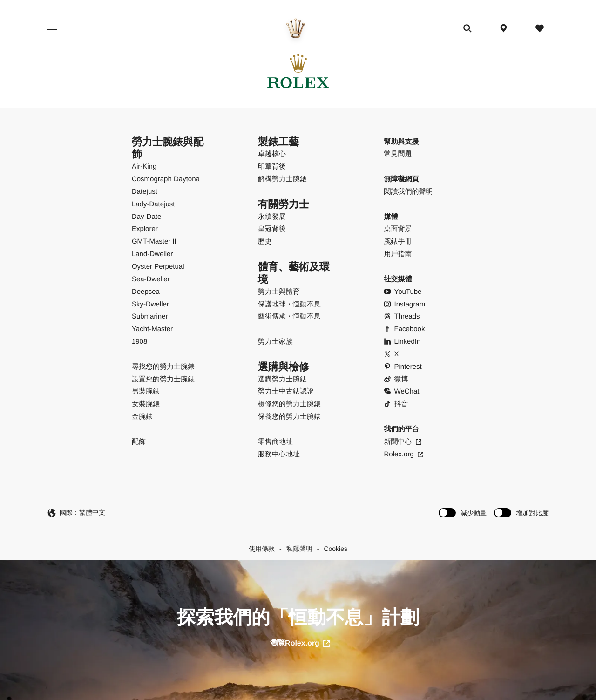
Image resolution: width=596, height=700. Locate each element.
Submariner (150, 316)
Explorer (145, 229)
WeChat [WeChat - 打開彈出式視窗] (402, 391)
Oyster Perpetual (158, 267)
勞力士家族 (275, 342)
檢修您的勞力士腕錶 (289, 404)
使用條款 (262, 549)
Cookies (335, 549)
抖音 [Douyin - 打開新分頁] (396, 404)
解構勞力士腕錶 (282, 179)
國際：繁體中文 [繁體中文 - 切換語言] (76, 513)
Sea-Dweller (151, 279)
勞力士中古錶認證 (286, 391)
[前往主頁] (296, 28)
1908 (139, 342)
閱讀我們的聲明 (409, 192)
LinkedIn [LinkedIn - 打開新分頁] (403, 342)
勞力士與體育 (279, 292)
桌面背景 (398, 229)
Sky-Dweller (150, 304)
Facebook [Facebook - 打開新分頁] (405, 329)
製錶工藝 (278, 142)
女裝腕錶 (146, 404)
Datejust (145, 192)
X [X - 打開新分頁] (392, 354)
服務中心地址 (279, 454)
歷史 (265, 241)
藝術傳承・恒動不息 (289, 316)
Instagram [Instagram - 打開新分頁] (405, 304)
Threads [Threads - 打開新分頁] (402, 316)
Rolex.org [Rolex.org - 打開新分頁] (404, 454)
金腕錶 (142, 417)
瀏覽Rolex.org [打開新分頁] (300, 643)
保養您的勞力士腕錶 (289, 417)
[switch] (463, 513)
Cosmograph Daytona (166, 179)
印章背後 (272, 167)
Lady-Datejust (153, 204)
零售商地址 (275, 442)
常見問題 (398, 154)
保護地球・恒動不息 (289, 304)
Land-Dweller (152, 254)
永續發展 (272, 217)
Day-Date (146, 217)
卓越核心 (272, 154)
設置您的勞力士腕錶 (163, 379)
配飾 (139, 442)
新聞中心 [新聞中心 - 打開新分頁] (403, 442)
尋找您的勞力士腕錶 (163, 367)
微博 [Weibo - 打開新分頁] (396, 379)
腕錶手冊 (398, 241)
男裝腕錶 (146, 391)
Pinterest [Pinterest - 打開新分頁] (403, 367)
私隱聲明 (299, 549)
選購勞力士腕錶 (282, 379)
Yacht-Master (152, 329)
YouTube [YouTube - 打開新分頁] (403, 292)
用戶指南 (398, 254)
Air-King (144, 167)
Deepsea (146, 292)
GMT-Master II (154, 241)
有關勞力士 (284, 204)
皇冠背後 (272, 229)
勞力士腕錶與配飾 (168, 148)
